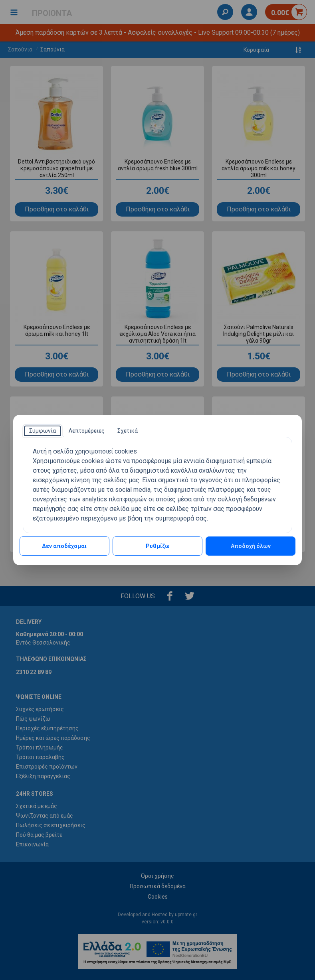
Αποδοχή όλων (251, 546)
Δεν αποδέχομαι (64, 546)
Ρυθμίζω (158, 546)
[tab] (43, 431)
